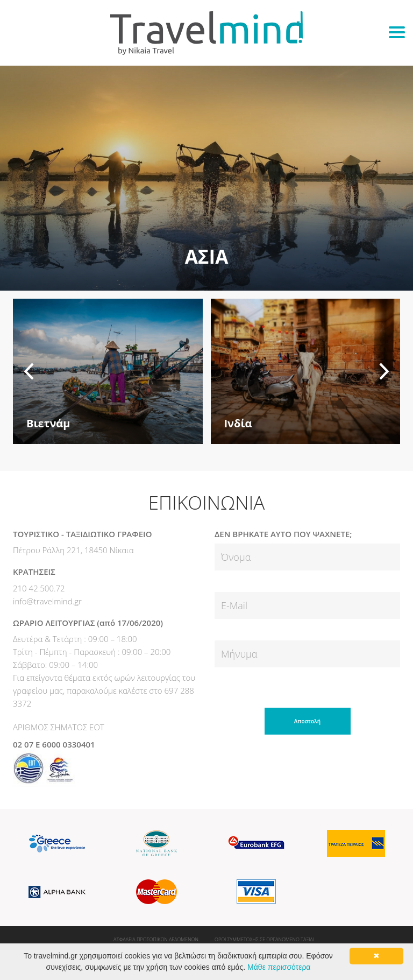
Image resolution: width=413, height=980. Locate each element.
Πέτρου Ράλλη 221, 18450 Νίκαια (73, 550)
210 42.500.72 (39, 588)
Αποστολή (307, 721)
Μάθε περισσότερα (279, 967)
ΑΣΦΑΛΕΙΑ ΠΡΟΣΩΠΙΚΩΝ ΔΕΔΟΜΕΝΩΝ (156, 939)
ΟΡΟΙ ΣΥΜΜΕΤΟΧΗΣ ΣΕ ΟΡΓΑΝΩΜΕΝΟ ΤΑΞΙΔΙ (264, 939)
